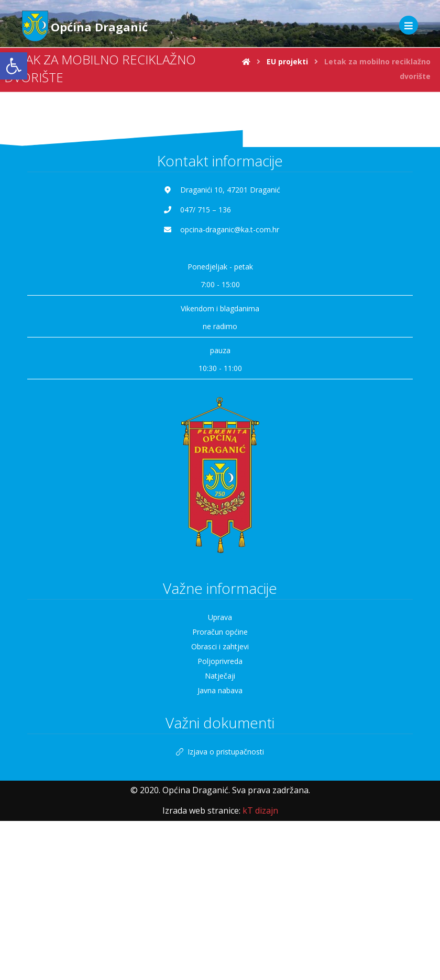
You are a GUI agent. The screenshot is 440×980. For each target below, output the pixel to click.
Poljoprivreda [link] (220, 661)
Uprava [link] (220, 617)
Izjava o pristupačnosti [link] (220, 752)
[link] (14, 66)
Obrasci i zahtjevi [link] (220, 646)
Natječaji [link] (220, 676)
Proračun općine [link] (220, 632)
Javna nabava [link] (220, 690)
